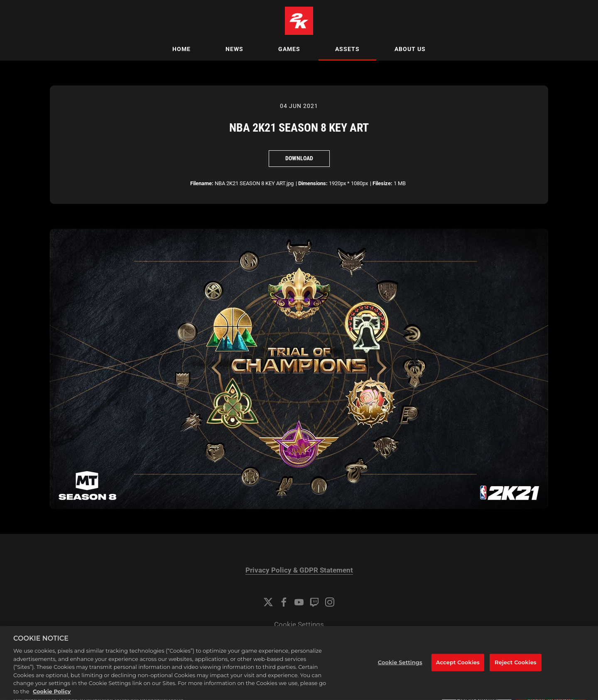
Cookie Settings (299, 625)
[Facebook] (284, 602)
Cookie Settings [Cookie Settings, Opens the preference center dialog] (400, 669)
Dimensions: (313, 183)
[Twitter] (268, 602)
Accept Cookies (458, 669)
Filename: (202, 183)
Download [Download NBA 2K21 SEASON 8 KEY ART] (299, 158)
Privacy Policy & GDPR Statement (299, 570)
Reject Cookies (516, 669)
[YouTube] (299, 602)
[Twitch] (314, 602)
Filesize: (382, 183)
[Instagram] (330, 602)
